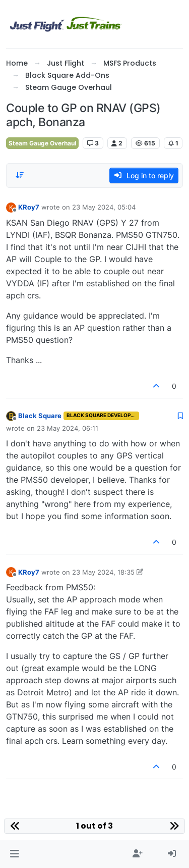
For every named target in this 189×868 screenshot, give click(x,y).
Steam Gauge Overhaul (42, 143)
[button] (14, 854)
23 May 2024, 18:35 (103, 572)
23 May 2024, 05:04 (104, 207)
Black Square (40, 416)
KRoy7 (29, 207)
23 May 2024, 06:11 (68, 428)
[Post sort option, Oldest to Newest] (20, 175)
